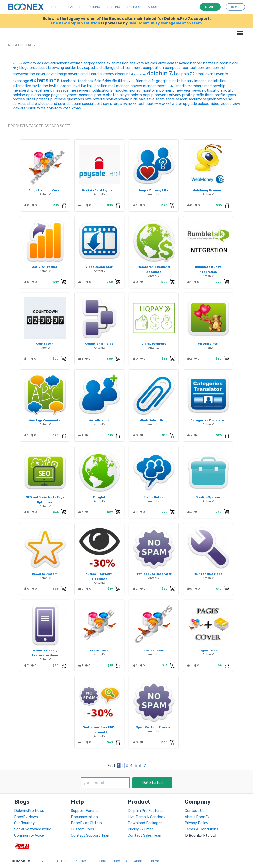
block (234, 63)
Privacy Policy (196, 823)
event (210, 74)
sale (142, 99)
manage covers (129, 86)
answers (137, 63)
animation (120, 63)
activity (30, 63)
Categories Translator (208, 420)
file (115, 81)
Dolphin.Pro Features (146, 811)
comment (134, 68)
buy (80, 68)
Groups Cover (153, 651)
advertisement (57, 63)
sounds (64, 104)
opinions (33, 95)
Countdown (45, 344)
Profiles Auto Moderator (154, 574)
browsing (56, 68)
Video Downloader (99, 267)
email (200, 74)
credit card (89, 74)
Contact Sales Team (145, 835)
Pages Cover (208, 651)
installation (217, 81)
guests (174, 81)
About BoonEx (197, 817)
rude (134, 99)
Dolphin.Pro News (29, 811)
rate (88, 99)
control (219, 68)
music (170, 90)
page (46, 95)
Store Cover (99, 651)
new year (183, 90)
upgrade (190, 104)
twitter (176, 104)
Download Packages (145, 823)
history (187, 81)
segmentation (215, 99)
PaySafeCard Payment (99, 190)
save (150, 99)
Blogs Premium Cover (45, 190)
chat (120, 68)
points (136, 95)
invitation (40, 86)
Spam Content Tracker (153, 727)
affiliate (76, 63)
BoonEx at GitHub (86, 823)
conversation (24, 74)
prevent (161, 95)
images (200, 81)
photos (112, 95)
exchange (21, 81)
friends (141, 81)
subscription (128, 104)
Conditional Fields (99, 344)
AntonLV (45, 194)
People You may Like (153, 190)
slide (42, 104)
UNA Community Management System (165, 23)
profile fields (204, 95)
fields (107, 81)
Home (55, 7)
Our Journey (24, 823)
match (171, 86)
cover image (57, 74)
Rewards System (45, 574)
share (32, 104)
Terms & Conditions (201, 829)
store (115, 104)
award (184, 63)
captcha (91, 68)
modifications (101, 90)
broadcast (38, 68)
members (195, 86)
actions (17, 63)
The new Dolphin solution (75, 23)
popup (148, 95)
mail (112, 86)
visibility (33, 108)
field (98, 81)
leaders (66, 86)
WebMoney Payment (208, 190)
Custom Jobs (83, 829)
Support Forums (85, 811)
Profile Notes (153, 497)
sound (52, 104)
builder (71, 68)
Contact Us (195, 811)
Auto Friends (99, 420)
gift (152, 81)
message (61, 90)
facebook (69, 81)
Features (74, 7)
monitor (148, 90)
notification (212, 90)
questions (75, 99)
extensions (45, 80)
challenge (107, 68)
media (181, 86)
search (182, 99)
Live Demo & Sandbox (147, 817)
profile (187, 95)
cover (41, 74)
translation (162, 104)
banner (196, 63)
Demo (155, 861)
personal (86, 95)
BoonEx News (26, 817)
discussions (139, 74)
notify (228, 90)
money (135, 90)
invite (54, 86)
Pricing (94, 7)
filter (122, 81)
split (98, 104)
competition (153, 68)
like (84, 86)
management (154, 86)
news (197, 90)
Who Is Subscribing (154, 420)
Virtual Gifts (208, 344)
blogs (24, 68)
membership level (27, 90)
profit (31, 99)
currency (107, 74)
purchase (58, 99)
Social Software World (33, 829)
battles (209, 63)
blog (15, 68)
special (88, 104)
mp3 (160, 90)
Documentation (84, 817)
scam (160, 99)
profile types (225, 95)
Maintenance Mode (208, 574)
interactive (22, 86)
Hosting (114, 7)
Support (134, 7)
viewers (19, 108)
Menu (239, 31)
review (111, 99)
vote (67, 108)
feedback (85, 81)
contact (190, 68)
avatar (172, 63)
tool (141, 104)
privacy (175, 95)
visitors (55, 108)
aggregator (93, 63)
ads (40, 63)
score (170, 99)
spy (106, 104)
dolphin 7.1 (161, 73)
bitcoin (222, 63)
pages (56, 95)
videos (226, 104)
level (76, 86)
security (195, 99)
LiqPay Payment (154, 344)
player (125, 95)
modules (121, 90)
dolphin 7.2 (185, 74)
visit (45, 108)
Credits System (208, 497)
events (222, 74)
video (215, 104)
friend (130, 81)
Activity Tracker (45, 267)
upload (204, 104)
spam (76, 104)
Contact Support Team (91, 835)
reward (124, 99)
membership (215, 86)
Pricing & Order (140, 829)
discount (123, 74)
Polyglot (99, 497)
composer (173, 68)
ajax (107, 63)
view (236, 104)
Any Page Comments (45, 420)
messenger (79, 90)
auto (162, 63)
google (162, 81)
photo (100, 95)
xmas (76, 108)
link (90, 86)
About (153, 7)
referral (99, 99)
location (101, 86)
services (20, 104)
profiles (19, 99)
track (149, 104)
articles (151, 63)
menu (48, 90)
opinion (19, 95)
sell (231, 99)
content (205, 68)
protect (43, 99)
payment (70, 95)
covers (74, 74)
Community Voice (29, 835)
